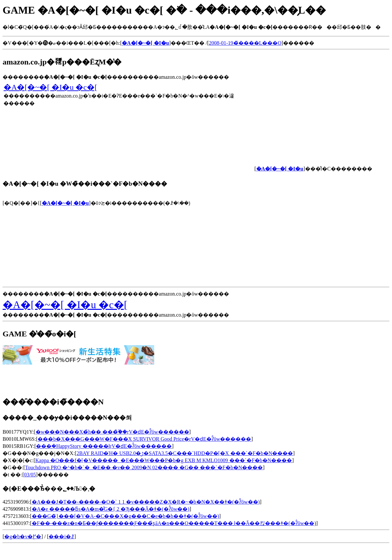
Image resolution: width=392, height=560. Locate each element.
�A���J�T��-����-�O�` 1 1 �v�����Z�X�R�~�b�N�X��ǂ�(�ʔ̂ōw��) (146, 502)
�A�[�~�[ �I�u (65, 203)
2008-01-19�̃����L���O (245, 43)
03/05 (30, 475)
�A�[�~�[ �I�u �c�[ (50, 87)
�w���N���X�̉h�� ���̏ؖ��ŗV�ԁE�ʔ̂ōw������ (112, 432)
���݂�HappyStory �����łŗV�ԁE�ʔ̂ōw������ (104, 446)
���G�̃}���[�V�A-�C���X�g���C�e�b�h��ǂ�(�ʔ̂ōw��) (125, 516)
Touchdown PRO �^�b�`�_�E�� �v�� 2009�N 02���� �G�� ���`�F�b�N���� (144, 467)
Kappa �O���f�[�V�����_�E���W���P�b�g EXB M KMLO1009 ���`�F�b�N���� (164, 460)
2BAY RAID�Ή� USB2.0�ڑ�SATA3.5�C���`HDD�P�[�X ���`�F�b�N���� (185, 453)
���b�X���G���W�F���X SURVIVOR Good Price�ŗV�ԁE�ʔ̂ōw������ (144, 439)
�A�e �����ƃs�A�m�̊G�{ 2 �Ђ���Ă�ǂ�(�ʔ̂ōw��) (111, 509)
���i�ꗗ (61, 537)
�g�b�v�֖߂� (23, 537)
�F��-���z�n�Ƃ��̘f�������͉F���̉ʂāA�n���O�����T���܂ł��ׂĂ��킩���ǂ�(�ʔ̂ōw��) (174, 523)
